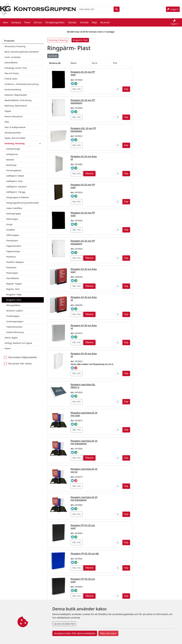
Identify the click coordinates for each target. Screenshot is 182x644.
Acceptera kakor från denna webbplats (75, 633)
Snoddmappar (13, 313)
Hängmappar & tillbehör (18, 195)
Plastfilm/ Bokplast (15, 260)
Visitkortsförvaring (15, 330)
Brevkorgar (11, 162)
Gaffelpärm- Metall (15, 173)
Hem (5, 21)
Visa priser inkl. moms (20, 361)
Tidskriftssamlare (14, 324)
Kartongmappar (14, 211)
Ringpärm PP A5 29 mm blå (85, 551)
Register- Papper (14, 281)
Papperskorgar (13, 249)
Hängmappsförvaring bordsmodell (22, 200)
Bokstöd (10, 157)
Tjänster (72, 21)
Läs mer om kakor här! (64, 624)
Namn (74, 61)
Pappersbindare (14, 243)
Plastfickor (11, 254)
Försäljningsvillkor (55, 21)
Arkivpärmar (12, 152)
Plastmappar (12, 270)
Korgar (9, 222)
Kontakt (84, 21)
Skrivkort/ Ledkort (15, 308)
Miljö (94, 21)
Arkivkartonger (13, 146)
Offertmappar (13, 233)
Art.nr (95, 61)
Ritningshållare (13, 303)
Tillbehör (89, 171)
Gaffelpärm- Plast (14, 179)
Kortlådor (11, 227)
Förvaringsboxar (14, 168)
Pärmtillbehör (13, 276)
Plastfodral (11, 265)
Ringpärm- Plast (14, 297)
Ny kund (105, 21)
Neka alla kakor (108, 633)
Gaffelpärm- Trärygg (16, 189)
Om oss (38, 21)
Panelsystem (12, 238)
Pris (115, 61)
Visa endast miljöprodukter (23, 355)
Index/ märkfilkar (14, 206)
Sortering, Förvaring (58, 38)
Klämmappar (12, 216)
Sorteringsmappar (15, 319)
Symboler (53, 53)
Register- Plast (13, 287)
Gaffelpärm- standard (16, 184)
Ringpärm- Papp (14, 292)
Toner (27, 21)
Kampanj (16, 21)
